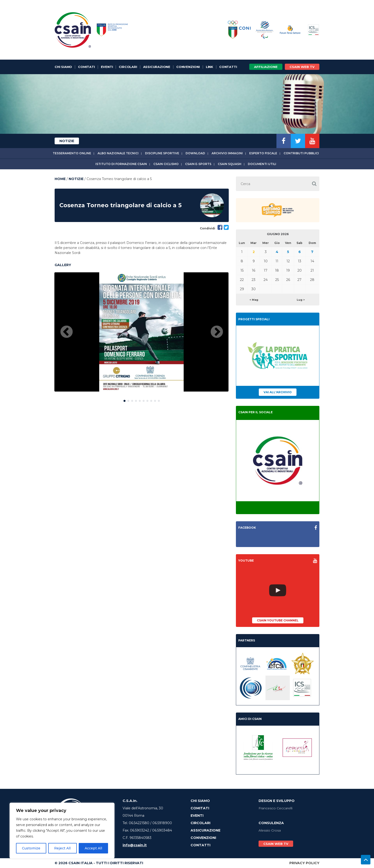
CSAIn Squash (230, 164)
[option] (141, 332)
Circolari (128, 67)
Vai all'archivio (278, 392)
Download (195, 153)
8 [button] (151, 400)
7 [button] (147, 400)
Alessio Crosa (270, 830)
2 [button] (128, 400)
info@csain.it (135, 845)
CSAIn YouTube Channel (278, 620)
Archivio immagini (227, 153)
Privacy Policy (304, 863)
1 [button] (125, 400)
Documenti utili (262, 164)
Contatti (228, 67)
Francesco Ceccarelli (275, 808)
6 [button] (144, 400)
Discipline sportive (162, 153)
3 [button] (132, 400)
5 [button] (140, 400)
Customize (31, 848)
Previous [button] (67, 332)
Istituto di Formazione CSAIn (121, 164)
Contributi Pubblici (301, 153)
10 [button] (159, 400)
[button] (314, 184)
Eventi (107, 67)
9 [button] (155, 400)
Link (210, 67)
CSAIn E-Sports (198, 164)
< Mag (254, 300)
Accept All (93, 848)
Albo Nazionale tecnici (118, 153)
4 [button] (136, 400)
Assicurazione (157, 67)
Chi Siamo (63, 67)
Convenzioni (188, 67)
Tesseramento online (72, 153)
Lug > (301, 300)
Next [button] (217, 332)
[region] (62, 831)
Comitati (86, 67)
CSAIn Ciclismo (166, 164)
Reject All (62, 848)
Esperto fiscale (263, 153)
